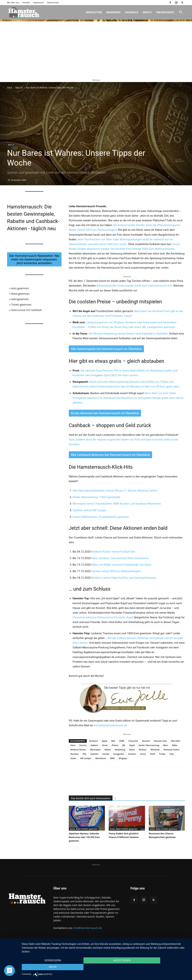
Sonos (143, 754)
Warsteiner (101, 758)
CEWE (122, 741)
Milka (175, 745)
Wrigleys (123, 758)
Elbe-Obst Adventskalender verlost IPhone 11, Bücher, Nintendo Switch (115, 491)
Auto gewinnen (20, 288)
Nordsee (74, 754)
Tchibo (162, 754)
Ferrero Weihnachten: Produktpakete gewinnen (101, 517)
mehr (163, 968)
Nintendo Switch (171, 750)
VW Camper (86, 758)
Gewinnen (113, 12)
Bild (113, 741)
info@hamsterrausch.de (88, 928)
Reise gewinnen (21, 294)
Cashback (132, 12)
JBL (124, 745)
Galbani (94, 745)
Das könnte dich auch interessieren (91, 798)
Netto (132, 750)
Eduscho (146, 741)
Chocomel (133, 741)
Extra (73, 745)
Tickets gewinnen (21, 305)
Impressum (38, 2)
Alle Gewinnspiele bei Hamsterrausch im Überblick (106, 349)
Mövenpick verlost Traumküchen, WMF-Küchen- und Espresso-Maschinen (117, 504)
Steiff (152, 754)
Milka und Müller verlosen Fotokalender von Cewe (121, 565)
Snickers (132, 754)
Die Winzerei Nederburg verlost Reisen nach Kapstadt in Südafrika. (129, 334)
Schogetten (119, 754)
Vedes (73, 758)
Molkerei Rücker (78, 750)
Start (10, 88)
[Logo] (23, 12)
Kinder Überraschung (149, 745)
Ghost (105, 745)
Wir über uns (13, 2)
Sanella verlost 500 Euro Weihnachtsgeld (116, 571)
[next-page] (77, 848)
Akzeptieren (105, 968)
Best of (19, 88)
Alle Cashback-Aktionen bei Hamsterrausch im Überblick (110, 455)
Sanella (106, 754)
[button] (181, 13)
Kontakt (26, 2)
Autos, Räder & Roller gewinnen (84, 829)
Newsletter (94, 12)
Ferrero (83, 745)
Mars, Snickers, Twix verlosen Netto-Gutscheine (120, 558)
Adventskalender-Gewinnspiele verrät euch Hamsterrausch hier (134, 286)
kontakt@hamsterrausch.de (110, 725)
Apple (105, 741)
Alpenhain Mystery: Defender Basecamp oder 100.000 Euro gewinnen (84, 837)
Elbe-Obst (176, 741)
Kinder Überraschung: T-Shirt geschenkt (96, 497)
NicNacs (143, 750)
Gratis (147, 12)
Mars (166, 745)
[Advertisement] (96, 47)
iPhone (115, 745)
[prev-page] (71, 848)
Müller (108, 750)
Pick (85, 754)
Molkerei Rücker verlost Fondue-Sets (114, 552)
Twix (171, 754)
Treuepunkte (165, 12)
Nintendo (155, 750)
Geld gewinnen (20, 299)
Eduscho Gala (160, 741)
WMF (112, 758)
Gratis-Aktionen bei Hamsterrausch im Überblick (105, 413)
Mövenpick (95, 750)
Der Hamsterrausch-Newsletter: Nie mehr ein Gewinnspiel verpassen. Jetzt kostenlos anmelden (34, 259)
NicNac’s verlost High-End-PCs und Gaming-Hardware (124, 578)
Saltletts (94, 754)
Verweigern (47, 968)
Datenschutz (53, 2)
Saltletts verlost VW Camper (89, 510)
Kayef (132, 745)
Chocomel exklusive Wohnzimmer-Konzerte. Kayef (103, 617)
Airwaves (93, 741)
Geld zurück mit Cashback (26, 310)
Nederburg (120, 750)
